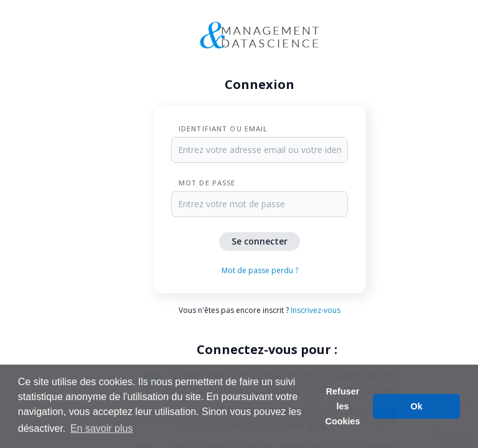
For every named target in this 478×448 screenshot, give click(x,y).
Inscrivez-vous (316, 310)
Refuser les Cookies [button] (343, 406)
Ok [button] (417, 406)
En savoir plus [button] (102, 428)
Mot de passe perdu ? (260, 270)
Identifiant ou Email (223, 128)
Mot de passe (207, 183)
